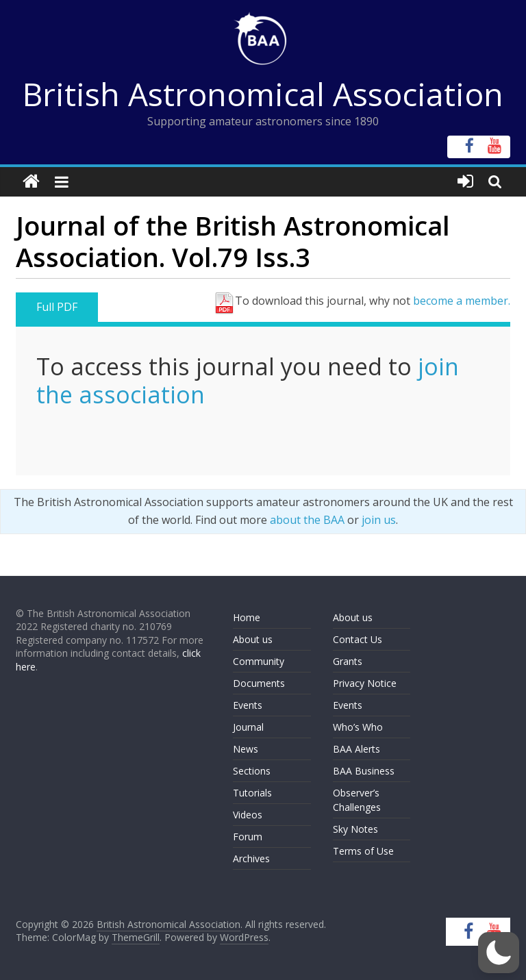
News (246, 749)
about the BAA (307, 520)
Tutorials (252, 793)
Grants (348, 661)
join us (379, 520)
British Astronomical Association (263, 94)
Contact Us (358, 639)
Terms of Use (363, 851)
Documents (259, 683)
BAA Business (364, 771)
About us (253, 639)
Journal (248, 727)
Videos (248, 815)
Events (248, 705)
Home (247, 617)
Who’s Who (358, 727)
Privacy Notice (365, 683)
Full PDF (57, 307)
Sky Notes (355, 829)
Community (259, 661)
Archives (251, 858)
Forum (248, 837)
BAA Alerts (356, 749)
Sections (252, 771)
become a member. (462, 301)
